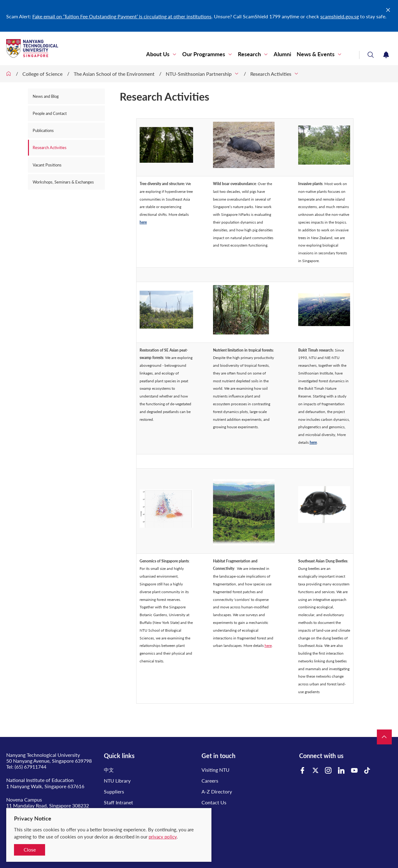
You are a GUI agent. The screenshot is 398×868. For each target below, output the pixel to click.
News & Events (316, 54)
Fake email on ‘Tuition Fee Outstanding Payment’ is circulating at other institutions (122, 16)
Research (249, 54)
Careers (210, 774)
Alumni (282, 54)
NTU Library (117, 774)
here (143, 216)
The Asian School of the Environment (114, 74)
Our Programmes (204, 54)
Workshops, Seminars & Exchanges (63, 182)
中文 (109, 763)
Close (30, 850)
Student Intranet (122, 807)
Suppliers (114, 785)
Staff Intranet (118, 796)
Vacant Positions (47, 165)
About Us (158, 54)
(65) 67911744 (30, 760)
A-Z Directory (217, 785)
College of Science (42, 74)
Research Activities (271, 74)
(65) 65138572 (30, 805)
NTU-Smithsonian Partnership (199, 74)
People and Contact (50, 113)
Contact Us (214, 796)
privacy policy (163, 837)
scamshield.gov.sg (340, 16)
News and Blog (46, 96)
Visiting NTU (215, 763)
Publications (43, 130)
